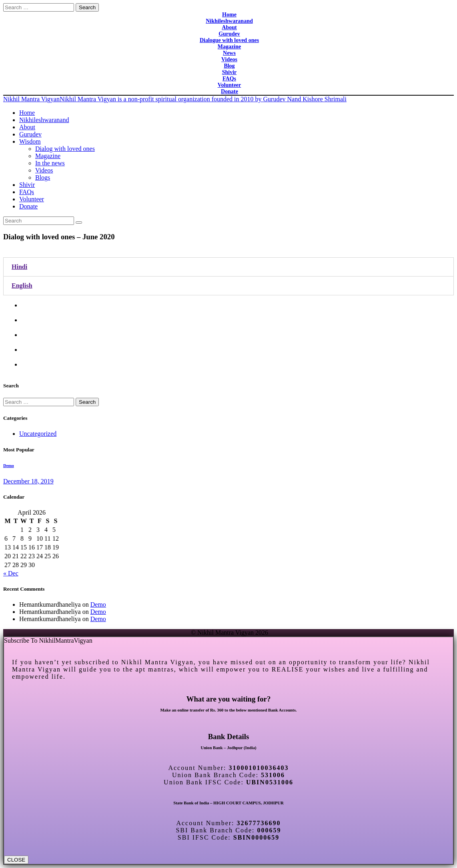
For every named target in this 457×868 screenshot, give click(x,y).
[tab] (228, 267)
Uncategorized (38, 434)
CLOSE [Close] (16, 860)
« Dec (11, 573)
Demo (9, 465)
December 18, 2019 (28, 481)
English (22, 286)
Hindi (19, 267)
